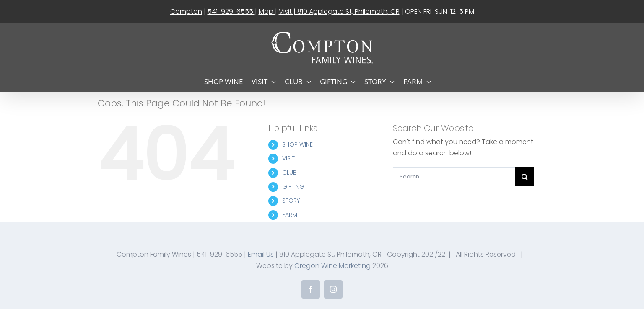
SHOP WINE (297, 144)
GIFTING (293, 187)
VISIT (288, 158)
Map (267, 12)
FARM (290, 215)
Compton (186, 12)
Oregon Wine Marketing (332, 266)
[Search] (525, 177)
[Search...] (454, 177)
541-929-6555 (231, 12)
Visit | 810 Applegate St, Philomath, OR (339, 12)
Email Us (261, 254)
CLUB (290, 173)
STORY (291, 201)
